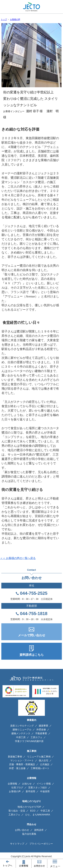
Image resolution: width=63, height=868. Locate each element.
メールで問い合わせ (32, 635)
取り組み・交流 (17, 811)
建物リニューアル (22, 730)
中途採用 (45, 791)
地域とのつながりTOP (29, 807)
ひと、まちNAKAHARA (38, 815)
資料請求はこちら (32, 655)
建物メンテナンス (21, 733)
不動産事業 (41, 733)
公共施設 (45, 764)
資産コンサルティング (22, 726)
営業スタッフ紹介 (38, 788)
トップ (4, 19)
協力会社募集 (29, 834)
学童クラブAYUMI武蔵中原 (29, 741)
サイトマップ (17, 844)
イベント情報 (44, 784)
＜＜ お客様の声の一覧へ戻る (18, 558)
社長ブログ (17, 788)
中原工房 (21, 737)
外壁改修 (41, 730)
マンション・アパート (22, 760)
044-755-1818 (34, 614)
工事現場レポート (40, 768)
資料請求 (39, 830)
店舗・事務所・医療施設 (22, 764)
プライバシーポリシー (41, 844)
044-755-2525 (34, 593)
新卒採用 (30, 791)
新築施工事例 (15, 757)
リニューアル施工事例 (39, 757)
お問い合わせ (22, 830)
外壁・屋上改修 (17, 768)
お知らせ (27, 784)
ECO (33, 811)
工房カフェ (36, 737)
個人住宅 (44, 760)
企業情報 (12, 784)
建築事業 (44, 726)
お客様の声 (15, 19)
